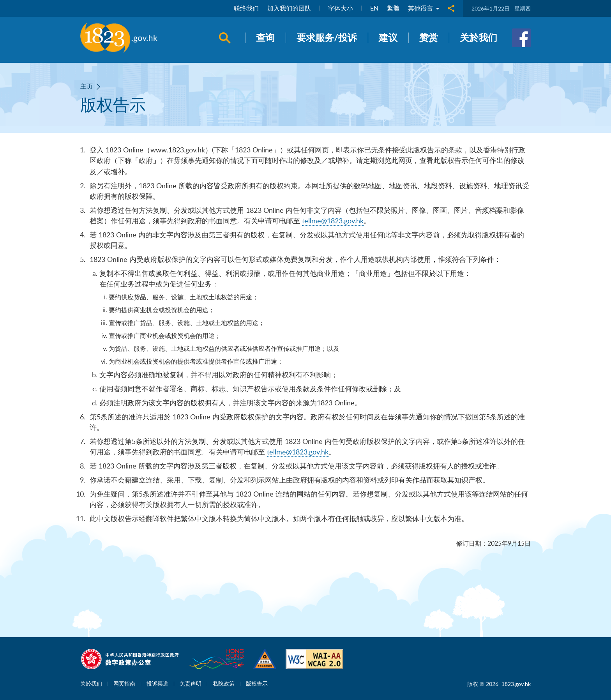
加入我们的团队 (289, 9)
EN (374, 9)
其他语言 (424, 9)
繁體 (393, 9)
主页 (87, 86)
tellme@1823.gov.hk (333, 221)
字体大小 (341, 9)
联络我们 (246, 9)
